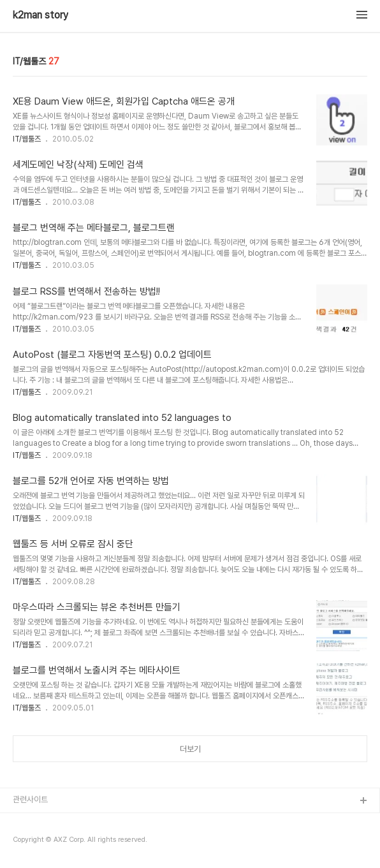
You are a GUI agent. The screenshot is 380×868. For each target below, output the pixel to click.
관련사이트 (30, 799)
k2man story (40, 15)
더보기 (190, 749)
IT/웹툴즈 (27, 139)
